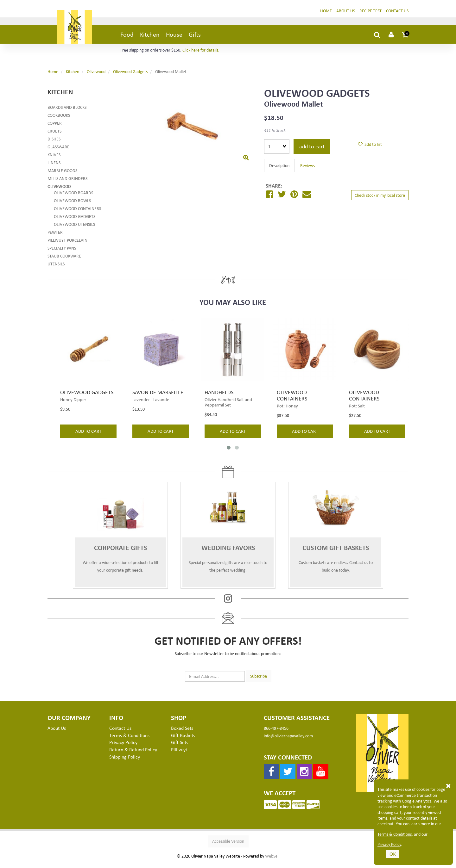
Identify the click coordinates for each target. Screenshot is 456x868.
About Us (346, 15)
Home (326, 15)
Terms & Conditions (395, 834)
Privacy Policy (389, 844)
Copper (55, 128)
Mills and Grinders (67, 183)
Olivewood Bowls (72, 205)
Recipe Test (370, 15)
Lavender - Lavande (151, 404)
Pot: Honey (287, 410)
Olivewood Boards (73, 197)
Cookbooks (59, 120)
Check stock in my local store (380, 200)
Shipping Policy (125, 762)
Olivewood (96, 76)
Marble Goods (62, 175)
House (174, 39)
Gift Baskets (183, 740)
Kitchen (150, 39)
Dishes (54, 143)
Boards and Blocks (67, 112)
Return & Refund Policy (133, 754)
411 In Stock (275, 135)
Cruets (54, 136)
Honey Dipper (73, 404)
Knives (54, 159)
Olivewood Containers (77, 213)
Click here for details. (201, 55)
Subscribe (259, 681)
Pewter (55, 237)
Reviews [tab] (307, 170)
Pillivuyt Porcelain (67, 245)
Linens (54, 167)
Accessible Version (228, 846)
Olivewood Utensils (74, 229)
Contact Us (397, 15)
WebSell (272, 861)
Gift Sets (180, 747)
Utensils (56, 268)
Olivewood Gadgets (130, 76)
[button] (405, 39)
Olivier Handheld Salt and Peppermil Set (228, 407)
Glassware (58, 151)
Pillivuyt (179, 754)
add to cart (312, 151)
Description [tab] (279, 170)
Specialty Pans (62, 253)
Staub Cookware (64, 260)
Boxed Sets (182, 733)
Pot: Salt (357, 410)
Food (127, 39)
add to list (370, 149)
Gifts (195, 39)
